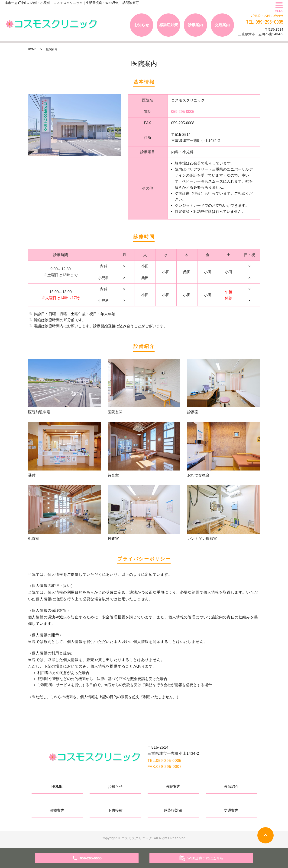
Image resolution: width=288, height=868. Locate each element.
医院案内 (173, 787)
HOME (32, 49)
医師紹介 (231, 787)
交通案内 (222, 25)
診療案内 (195, 25)
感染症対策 (168, 25)
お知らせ (142, 25)
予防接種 (115, 810)
